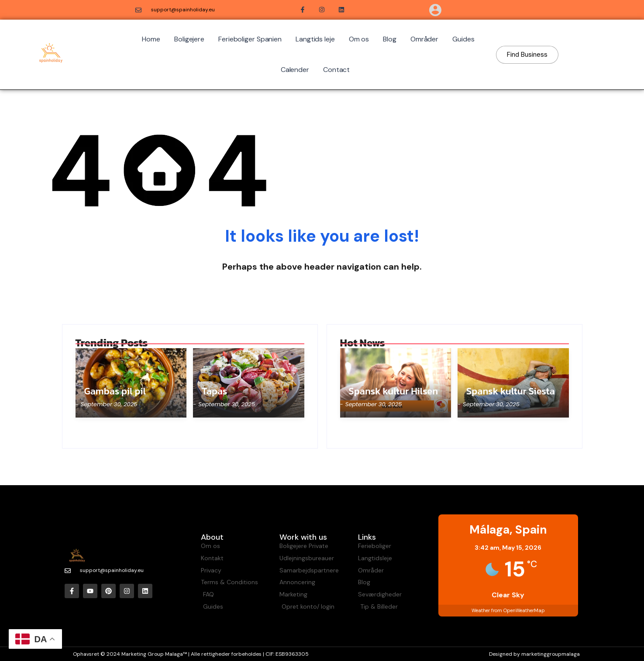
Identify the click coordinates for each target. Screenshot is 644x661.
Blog (390, 39)
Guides (463, 39)
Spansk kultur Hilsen (394, 391)
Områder (424, 39)
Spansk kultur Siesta (511, 391)
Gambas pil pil (115, 391)
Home (151, 39)
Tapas (214, 391)
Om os (359, 39)
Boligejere (189, 39)
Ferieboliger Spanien (250, 39)
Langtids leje (315, 39)
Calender (295, 70)
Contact (336, 70)
